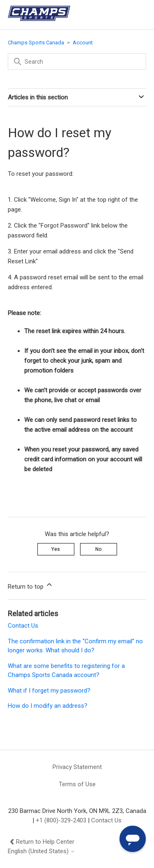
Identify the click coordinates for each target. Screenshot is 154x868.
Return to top (31, 585)
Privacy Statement (77, 767)
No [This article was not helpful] (98, 549)
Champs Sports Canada (36, 43)
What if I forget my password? (49, 691)
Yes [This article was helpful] (56, 549)
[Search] (77, 62)
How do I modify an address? (48, 706)
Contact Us (23, 626)
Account (83, 43)
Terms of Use (77, 784)
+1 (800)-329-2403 (61, 820)
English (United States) (41, 851)
